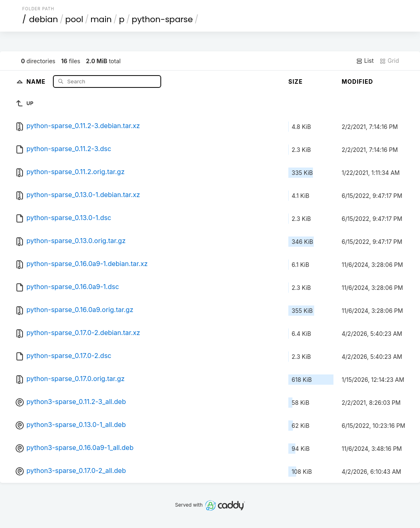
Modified (357, 81)
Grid (389, 61)
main (101, 19)
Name (37, 81)
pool (74, 19)
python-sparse (162, 19)
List (365, 61)
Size (296, 81)
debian (44, 19)
